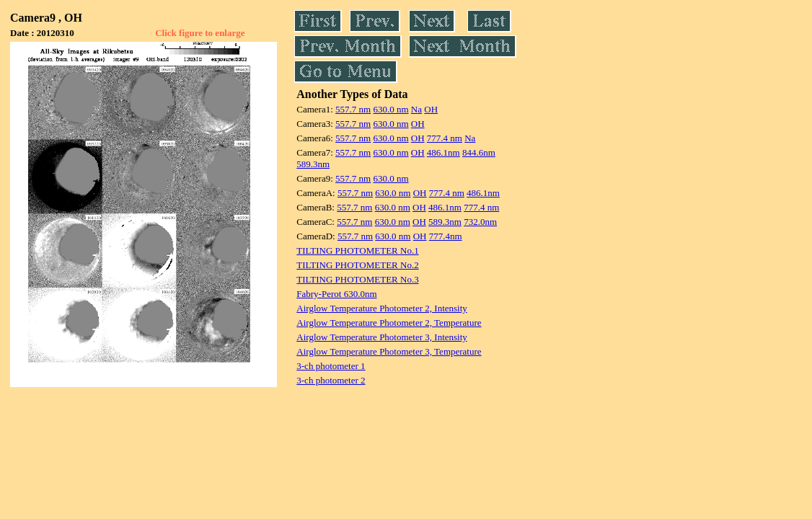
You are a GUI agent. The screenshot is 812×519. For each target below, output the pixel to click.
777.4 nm (445, 138)
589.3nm (313, 164)
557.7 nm (353, 109)
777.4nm (446, 236)
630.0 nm (390, 109)
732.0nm (480, 222)
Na (416, 109)
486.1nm (443, 152)
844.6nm (479, 152)
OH (431, 109)
